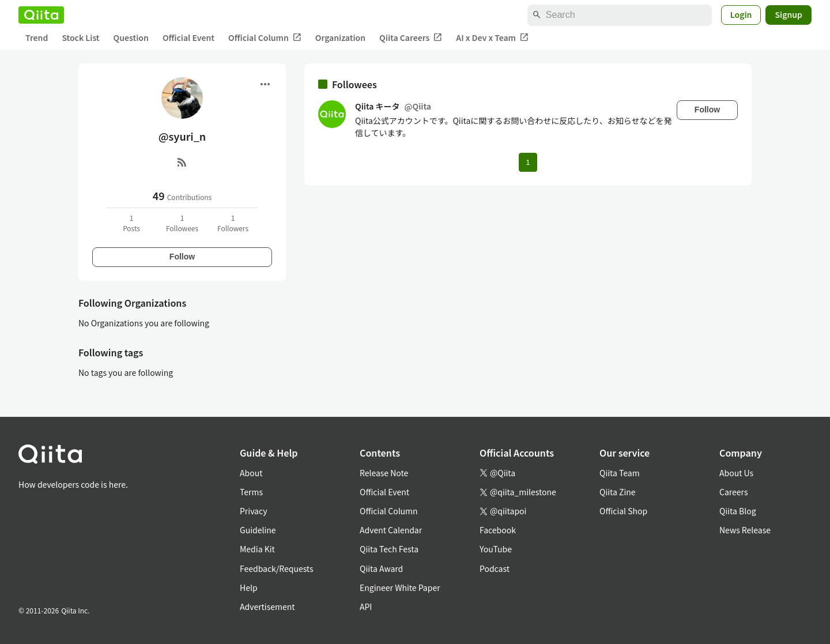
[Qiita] (41, 15)
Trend (37, 37)
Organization (340, 37)
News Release (745, 530)
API (366, 607)
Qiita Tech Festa (389, 549)
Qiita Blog (738, 511)
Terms (251, 492)
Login (741, 14)
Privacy (253, 511)
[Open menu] (265, 84)
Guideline (258, 530)
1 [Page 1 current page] (528, 162)
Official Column (265, 38)
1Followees (182, 223)
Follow (182, 257)
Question (131, 37)
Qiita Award (381, 568)
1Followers (233, 223)
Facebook (498, 530)
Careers (733, 492)
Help (249, 587)
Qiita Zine (618, 492)
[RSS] (182, 162)
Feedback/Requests (277, 568)
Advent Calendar (391, 530)
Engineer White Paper (400, 587)
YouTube (496, 549)
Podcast (495, 568)
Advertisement (267, 607)
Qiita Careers (411, 38)
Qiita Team (620, 473)
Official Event (188, 37)
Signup (788, 14)
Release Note (384, 473)
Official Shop (623, 511)
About (251, 473)
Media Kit (257, 549)
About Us (736, 473)
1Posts (131, 223)
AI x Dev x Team (492, 38)
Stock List (80, 37)
